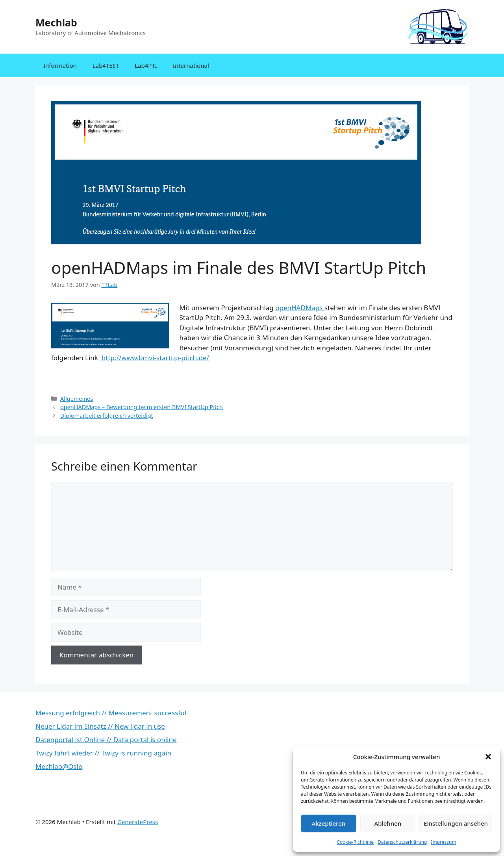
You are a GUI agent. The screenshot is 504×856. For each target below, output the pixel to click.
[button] (488, 757)
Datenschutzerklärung (402, 842)
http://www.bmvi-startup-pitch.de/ (154, 358)
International (191, 65)
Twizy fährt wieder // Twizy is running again (103, 753)
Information (60, 65)
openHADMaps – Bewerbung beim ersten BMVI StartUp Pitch (142, 407)
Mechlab (56, 22)
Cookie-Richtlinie (355, 842)
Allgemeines (77, 399)
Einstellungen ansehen (456, 823)
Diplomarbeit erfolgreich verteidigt (107, 416)
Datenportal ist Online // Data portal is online (106, 740)
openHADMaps (300, 308)
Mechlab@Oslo (59, 766)
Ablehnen (388, 823)
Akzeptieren (328, 823)
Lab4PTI (146, 65)
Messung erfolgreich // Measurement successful (111, 713)
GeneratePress (138, 822)
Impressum (443, 842)
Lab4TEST (106, 65)
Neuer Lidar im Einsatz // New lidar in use (100, 726)
